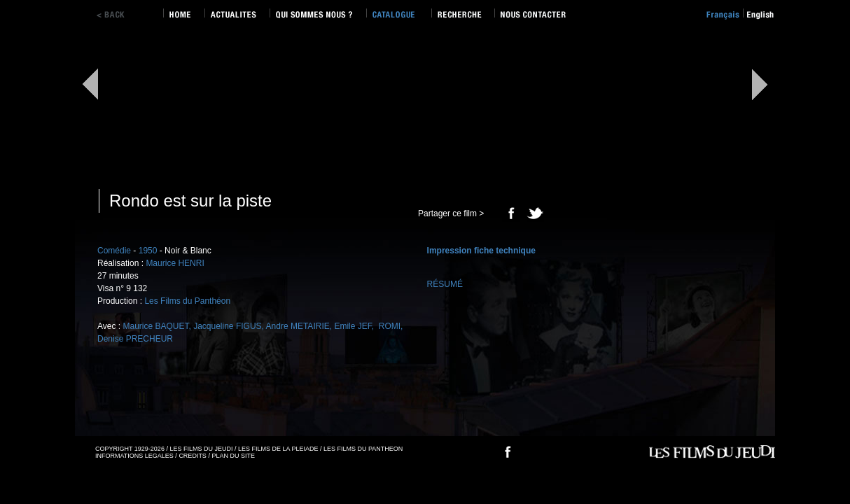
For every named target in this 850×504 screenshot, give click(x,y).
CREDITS (193, 456)
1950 (148, 251)
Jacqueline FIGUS (227, 326)
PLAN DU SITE (233, 456)
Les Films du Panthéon (187, 301)
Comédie (114, 251)
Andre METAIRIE (298, 326)
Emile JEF (353, 326)
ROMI (388, 326)
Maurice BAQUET (155, 326)
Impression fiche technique (481, 251)
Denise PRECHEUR (135, 339)
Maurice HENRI (175, 263)
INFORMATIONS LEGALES (134, 456)
